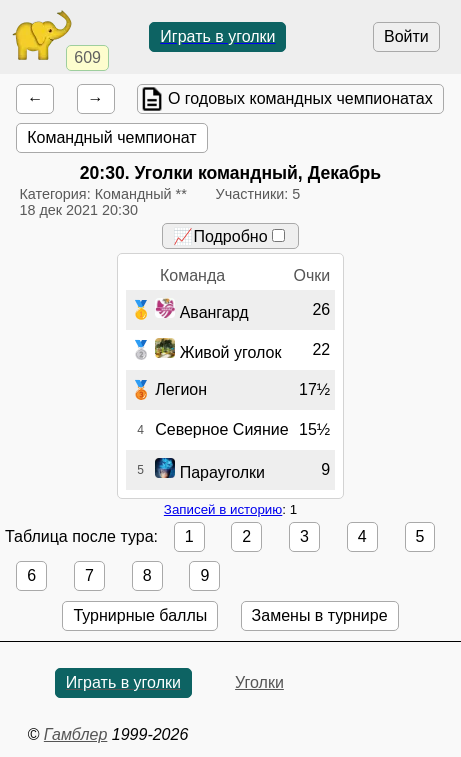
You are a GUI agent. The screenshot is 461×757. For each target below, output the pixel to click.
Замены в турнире (320, 615)
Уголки (259, 682)
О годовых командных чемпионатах (300, 98)
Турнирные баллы (140, 615)
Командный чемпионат (111, 137)
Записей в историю (223, 509)
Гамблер (76, 734)
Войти (406, 36)
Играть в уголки (217, 36)
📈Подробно (228, 236)
